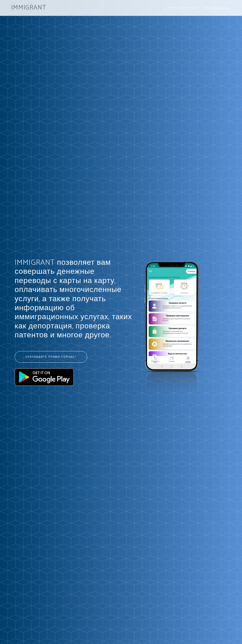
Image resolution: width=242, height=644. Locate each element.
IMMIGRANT (29, 8)
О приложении (181, 8)
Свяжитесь (216, 8)
